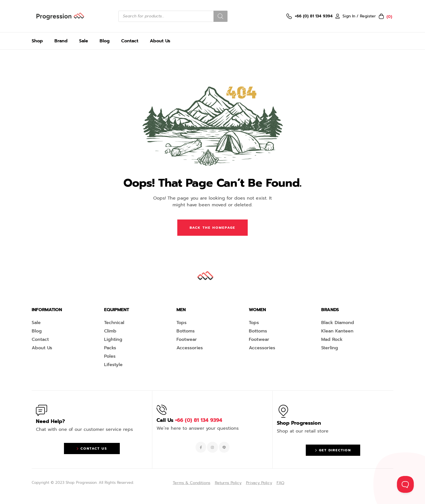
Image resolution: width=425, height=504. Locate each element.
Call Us (189, 420)
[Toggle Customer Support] (405, 484)
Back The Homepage (212, 228)
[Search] (220, 16)
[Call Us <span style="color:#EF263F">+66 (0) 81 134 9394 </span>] (162, 410)
